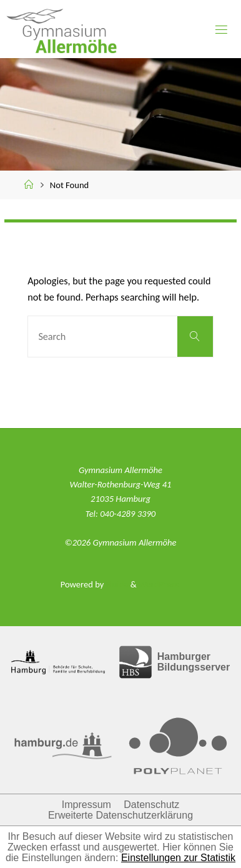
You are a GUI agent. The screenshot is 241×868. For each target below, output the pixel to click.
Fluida (116, 584)
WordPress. (160, 584)
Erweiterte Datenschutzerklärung (120, 815)
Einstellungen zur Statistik (178, 858)
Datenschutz (151, 805)
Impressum (86, 805)
